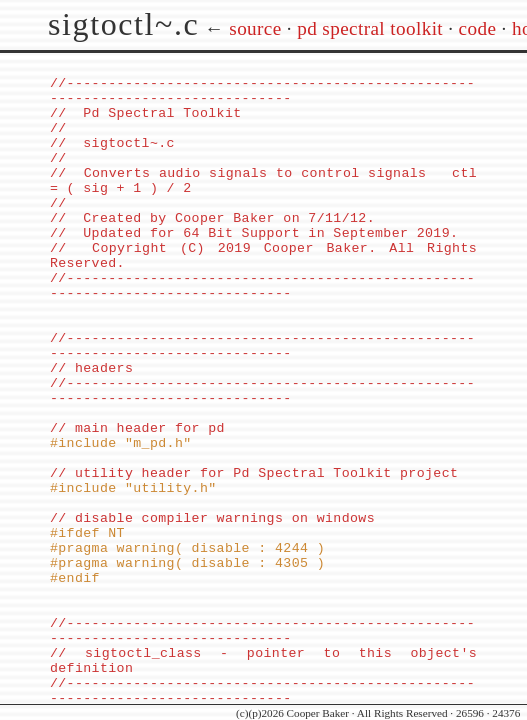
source (255, 28)
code (478, 28)
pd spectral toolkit (370, 28)
